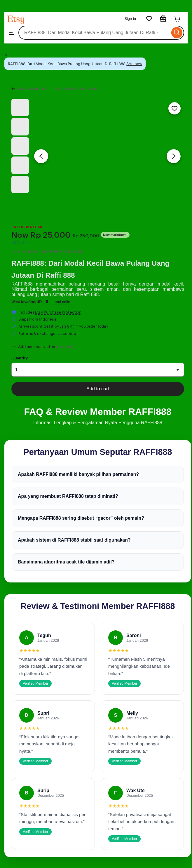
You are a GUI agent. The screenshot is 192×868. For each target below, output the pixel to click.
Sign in (130, 19)
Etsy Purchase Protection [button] (58, 312)
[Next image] (174, 156)
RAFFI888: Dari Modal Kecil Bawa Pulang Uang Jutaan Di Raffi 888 (90, 269)
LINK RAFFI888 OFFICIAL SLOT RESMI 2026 (57, 89)
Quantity (20, 358)
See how (134, 64)
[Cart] (177, 19)
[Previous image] (41, 156)
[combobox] (94, 33)
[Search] (177, 33)
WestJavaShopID (27, 302)
